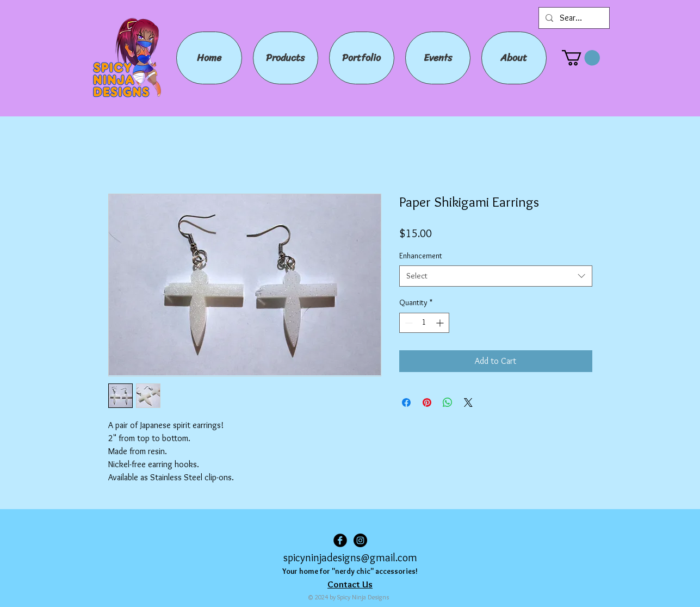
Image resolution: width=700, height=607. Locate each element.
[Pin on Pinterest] (427, 402)
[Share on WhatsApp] (448, 402)
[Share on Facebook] (406, 402)
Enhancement (421, 256)
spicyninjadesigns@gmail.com (350, 558)
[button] (581, 58)
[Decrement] (408, 323)
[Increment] (441, 323)
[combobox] (496, 276)
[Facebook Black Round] (340, 540)
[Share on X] (468, 402)
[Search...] (573, 18)
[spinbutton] (424, 323)
